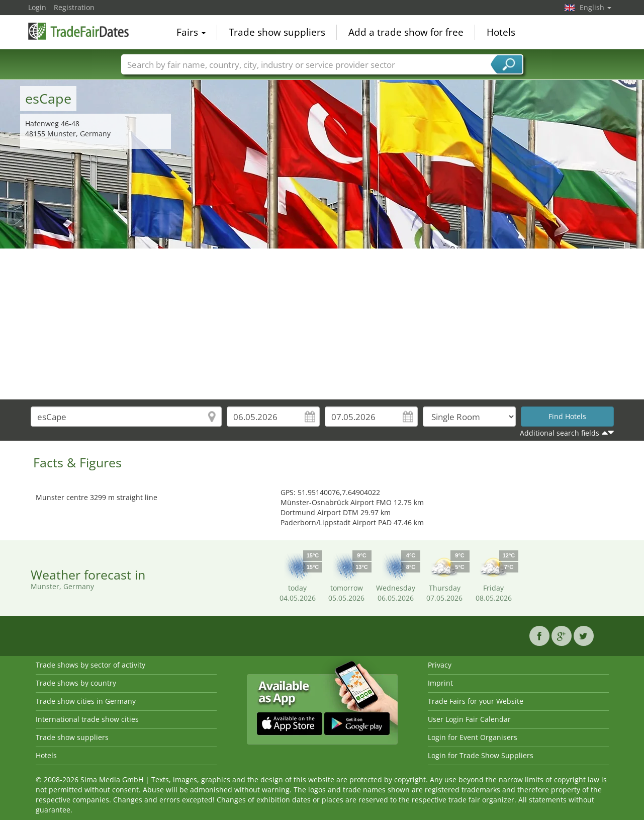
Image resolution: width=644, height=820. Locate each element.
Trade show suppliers (277, 32)
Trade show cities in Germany (86, 701)
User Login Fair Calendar (469, 719)
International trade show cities (87, 719)
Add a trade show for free (406, 32)
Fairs (191, 32)
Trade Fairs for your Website (476, 701)
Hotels (501, 32)
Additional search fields (560, 433)
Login (37, 7)
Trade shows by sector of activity (90, 665)
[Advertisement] (322, 324)
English (595, 7)
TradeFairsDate (78, 31)
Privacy (440, 665)
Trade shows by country (76, 683)
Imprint (440, 683)
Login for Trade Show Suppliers (481, 755)
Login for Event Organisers (473, 737)
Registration (74, 7)
